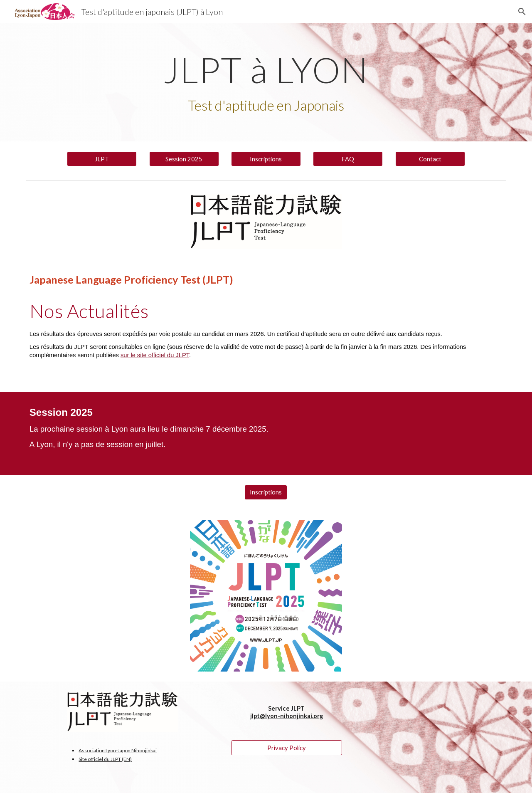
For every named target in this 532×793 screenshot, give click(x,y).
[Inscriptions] (266, 159)
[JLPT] (102, 159)
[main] (266, 83)
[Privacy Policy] (286, 748)
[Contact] (430, 159)
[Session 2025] (184, 159)
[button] (522, 12)
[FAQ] (348, 159)
